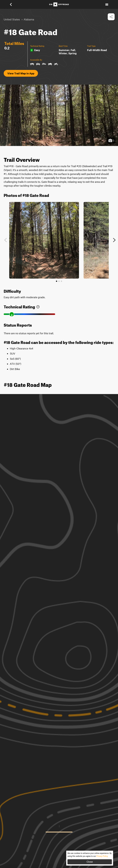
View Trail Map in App (21, 73)
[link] (38, 306)
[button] (13, 4)
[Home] (59, 4)
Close (90, 862)
